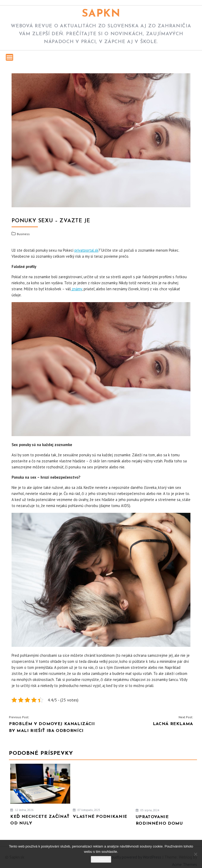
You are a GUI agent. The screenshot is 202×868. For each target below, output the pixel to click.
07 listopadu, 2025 (87, 810)
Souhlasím (101, 859)
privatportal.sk (86, 250)
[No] (195, 854)
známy (76, 289)
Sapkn (101, 14)
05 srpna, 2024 (147, 810)
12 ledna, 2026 (22, 810)
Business (23, 234)
